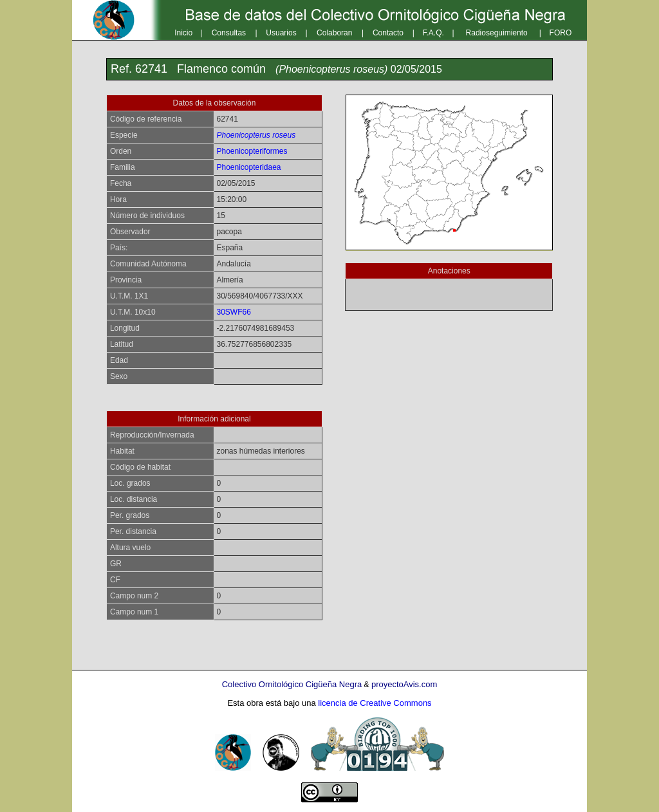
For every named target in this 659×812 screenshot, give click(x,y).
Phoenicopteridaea (248, 167)
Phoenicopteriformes (252, 151)
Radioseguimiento (497, 33)
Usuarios (281, 33)
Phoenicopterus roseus (256, 135)
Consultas (229, 33)
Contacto (388, 33)
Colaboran (334, 33)
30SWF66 (233, 312)
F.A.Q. (433, 33)
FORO (561, 33)
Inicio (183, 33)
